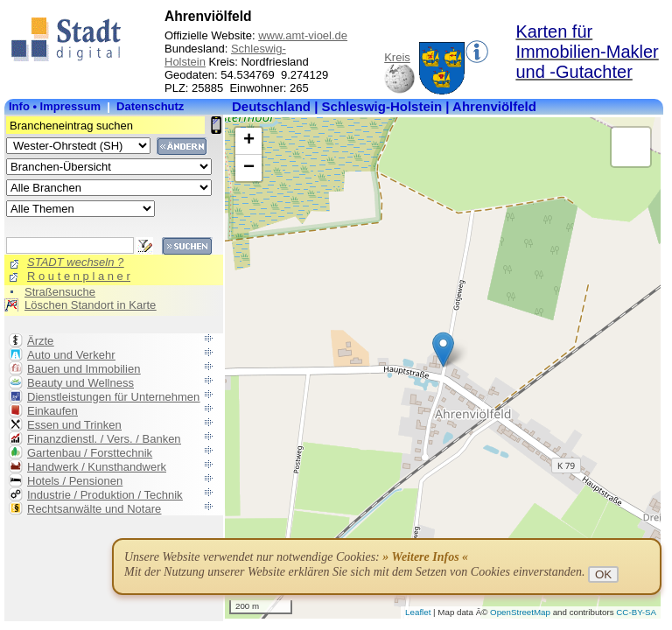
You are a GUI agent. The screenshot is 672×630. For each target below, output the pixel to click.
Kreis (397, 57)
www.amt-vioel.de (303, 35)
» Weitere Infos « (425, 557)
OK (603, 574)
